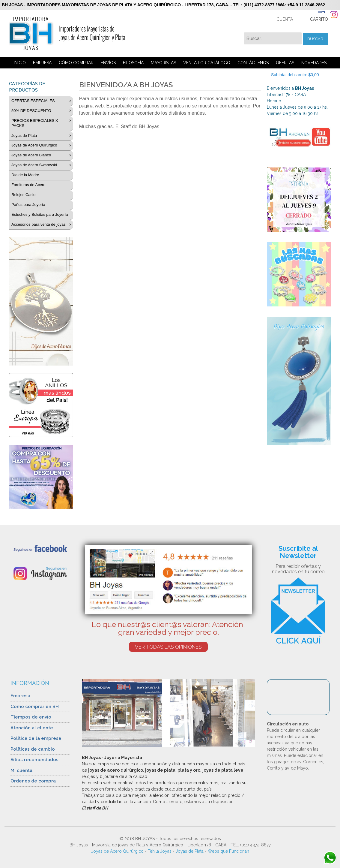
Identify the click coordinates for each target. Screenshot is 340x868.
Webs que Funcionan (228, 851)
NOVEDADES (314, 63)
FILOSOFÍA (133, 63)
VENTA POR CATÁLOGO (207, 63)
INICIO (20, 63)
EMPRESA (42, 63)
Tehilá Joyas (160, 851)
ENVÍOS (108, 63)
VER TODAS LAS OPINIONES (168, 647)
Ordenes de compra (33, 781)
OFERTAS (285, 63)
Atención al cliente (32, 728)
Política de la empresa (36, 738)
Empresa (20, 696)
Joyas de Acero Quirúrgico (117, 851)
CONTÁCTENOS (253, 63)
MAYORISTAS (163, 63)
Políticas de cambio (33, 749)
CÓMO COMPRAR (76, 63)
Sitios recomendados (34, 760)
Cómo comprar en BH (35, 707)
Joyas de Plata (190, 851)
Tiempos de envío (31, 717)
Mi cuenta (21, 770)
